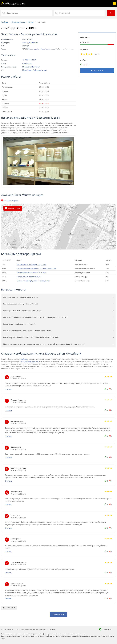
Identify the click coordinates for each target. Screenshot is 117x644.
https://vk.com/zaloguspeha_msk (35, 70)
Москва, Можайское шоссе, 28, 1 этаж (31, 273)
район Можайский (43, 49)
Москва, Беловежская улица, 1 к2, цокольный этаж (37, 268)
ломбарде (24, 359)
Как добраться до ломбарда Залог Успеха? (21, 297)
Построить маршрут (11, 201)
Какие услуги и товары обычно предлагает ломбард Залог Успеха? (31, 337)
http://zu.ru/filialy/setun (31, 67)
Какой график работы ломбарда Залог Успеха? (23, 311)
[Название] (26, 13)
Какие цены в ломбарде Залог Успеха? (19, 324)
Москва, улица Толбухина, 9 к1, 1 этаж (32, 264)
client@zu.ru (27, 64)
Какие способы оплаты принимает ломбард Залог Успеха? (28, 331)
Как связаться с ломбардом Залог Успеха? (21, 304)
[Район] (79, 13)
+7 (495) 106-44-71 (29, 60)
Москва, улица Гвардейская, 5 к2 (29, 277)
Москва (31, 49)
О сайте (52, 629)
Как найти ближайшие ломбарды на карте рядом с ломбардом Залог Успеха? (35, 317)
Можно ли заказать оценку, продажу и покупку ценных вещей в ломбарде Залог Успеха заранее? (44, 344)
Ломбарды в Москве (30, 43)
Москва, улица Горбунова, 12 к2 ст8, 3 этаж (33, 281)
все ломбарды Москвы (30, 361)
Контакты (21, 629)
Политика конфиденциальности (37, 629)
